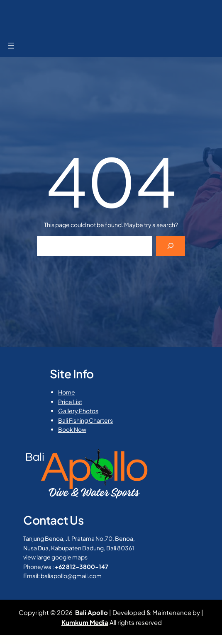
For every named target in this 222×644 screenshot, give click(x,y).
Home (67, 392)
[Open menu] (11, 46)
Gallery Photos (78, 411)
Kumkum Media (85, 622)
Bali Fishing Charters (85, 420)
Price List (70, 402)
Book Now (72, 429)
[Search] (171, 246)
